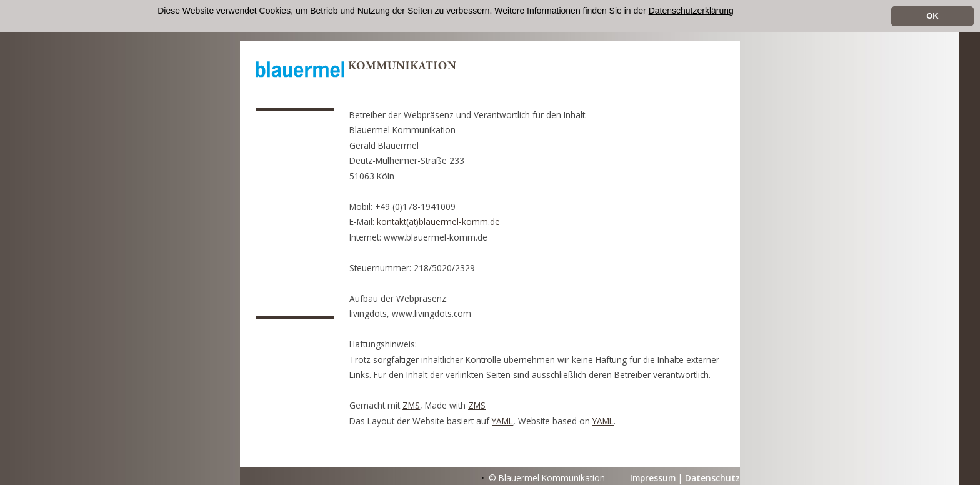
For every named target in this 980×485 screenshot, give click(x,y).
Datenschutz (712, 478)
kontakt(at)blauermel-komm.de (438, 222)
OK (932, 16)
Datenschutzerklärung (691, 11)
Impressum (653, 478)
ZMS (411, 405)
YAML (502, 421)
